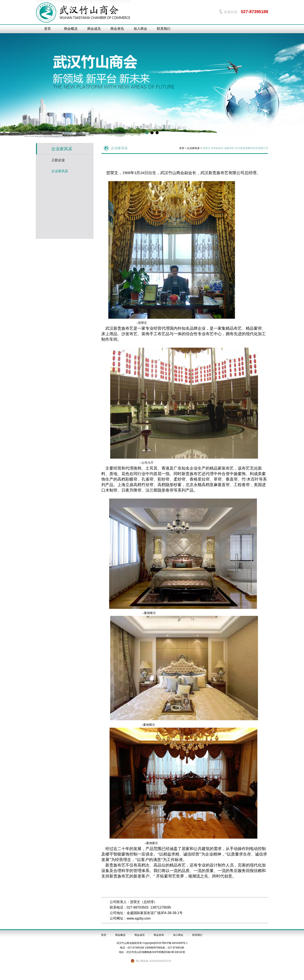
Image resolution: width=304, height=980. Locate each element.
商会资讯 (117, 29)
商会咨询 (159, 935)
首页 (47, 29)
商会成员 (94, 29)
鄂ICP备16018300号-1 (175, 943)
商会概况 (71, 29)
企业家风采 (60, 171)
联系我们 (164, 29)
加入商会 (140, 29)
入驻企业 (58, 160)
